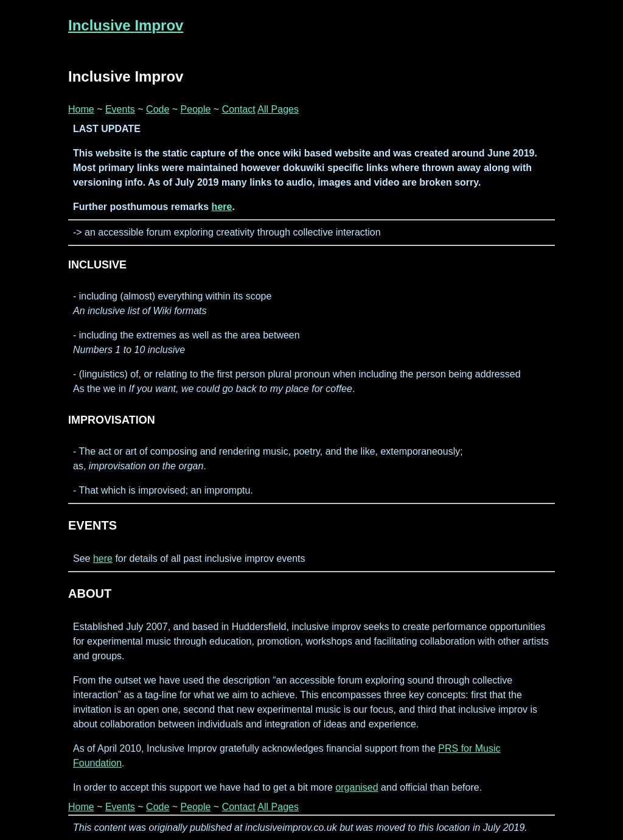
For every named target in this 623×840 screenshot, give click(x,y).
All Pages (278, 109)
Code (158, 109)
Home (81, 109)
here (222, 207)
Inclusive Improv (126, 25)
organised (357, 787)
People (196, 109)
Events (120, 109)
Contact (239, 109)
